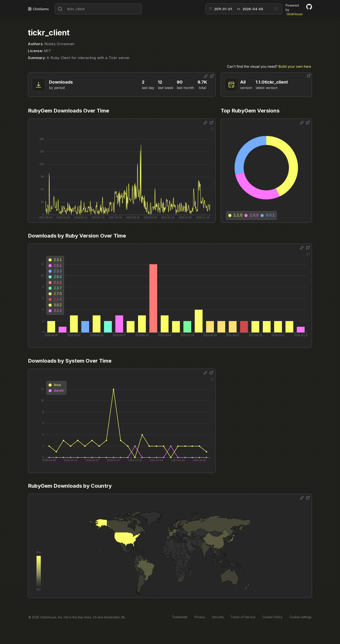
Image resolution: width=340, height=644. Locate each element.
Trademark (180, 617)
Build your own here (295, 66)
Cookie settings (300, 617)
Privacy (200, 617)
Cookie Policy (272, 617)
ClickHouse (295, 14)
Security (218, 617)
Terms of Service (243, 617)
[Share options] (206, 76)
